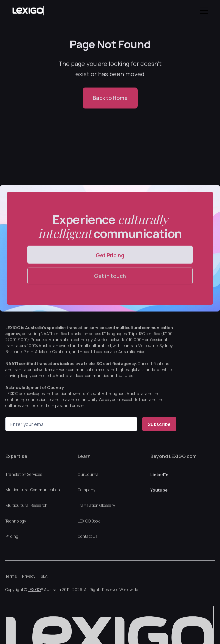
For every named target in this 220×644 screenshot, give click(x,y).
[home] (34, 11)
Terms (11, 576)
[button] (202, 11)
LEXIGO (34, 590)
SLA (44, 576)
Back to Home (110, 98)
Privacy (29, 576)
